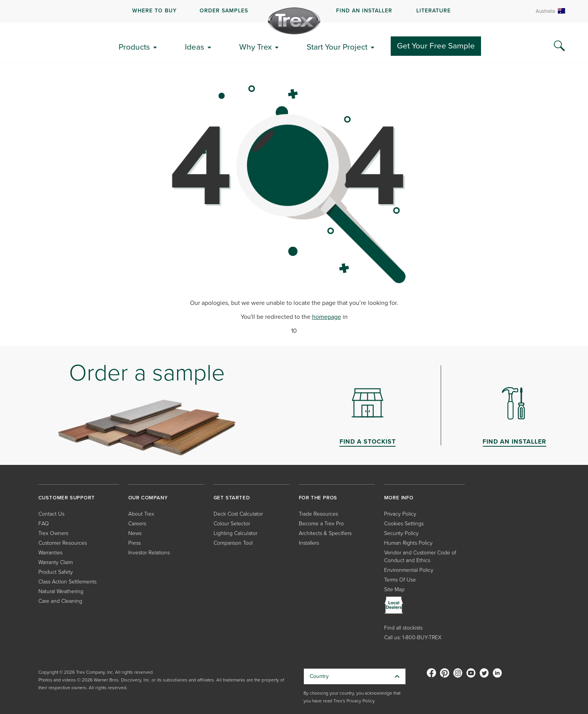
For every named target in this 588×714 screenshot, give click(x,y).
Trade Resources (318, 514)
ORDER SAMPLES (224, 11)
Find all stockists (403, 628)
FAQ (44, 524)
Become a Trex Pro (321, 524)
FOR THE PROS (318, 498)
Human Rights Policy (408, 543)
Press (134, 543)
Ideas (195, 47)
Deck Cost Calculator (238, 514)
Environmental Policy (409, 570)
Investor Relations (149, 553)
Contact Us (51, 514)
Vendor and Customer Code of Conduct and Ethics (420, 557)
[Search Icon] (559, 46)
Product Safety (56, 572)
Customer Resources (63, 543)
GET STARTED (232, 498)
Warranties (50, 553)
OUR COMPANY (148, 498)
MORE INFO (399, 498)
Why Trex (255, 47)
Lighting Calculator (235, 533)
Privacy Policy (400, 514)
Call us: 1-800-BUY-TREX (413, 637)
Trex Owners (53, 533)
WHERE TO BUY (154, 11)
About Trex (141, 514)
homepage (327, 317)
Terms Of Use (400, 580)
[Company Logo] (294, 21)
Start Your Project (337, 47)
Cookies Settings (404, 524)
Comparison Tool (233, 543)
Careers (137, 524)
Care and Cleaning (60, 601)
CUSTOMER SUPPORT (67, 498)
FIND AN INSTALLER (364, 11)
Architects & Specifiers (325, 533)
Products (134, 47)
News (135, 533)
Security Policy (401, 533)
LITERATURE (434, 11)
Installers (309, 543)
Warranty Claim (56, 562)
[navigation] (294, 11)
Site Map (394, 589)
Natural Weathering (61, 591)
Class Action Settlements (67, 582)
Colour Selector (232, 524)
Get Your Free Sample (436, 46)
